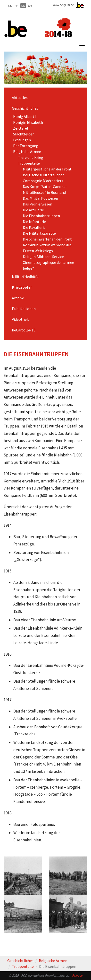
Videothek (20, 319)
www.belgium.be (63, 5)
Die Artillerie (33, 210)
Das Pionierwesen (37, 204)
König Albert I (25, 116)
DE (23, 6)
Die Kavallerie (34, 227)
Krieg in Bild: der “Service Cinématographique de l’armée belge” (48, 262)
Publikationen (24, 309)
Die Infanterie (34, 222)
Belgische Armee (27, 151)
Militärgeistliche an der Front (47, 169)
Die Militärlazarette (39, 233)
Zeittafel (21, 128)
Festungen (22, 140)
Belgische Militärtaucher (43, 175)
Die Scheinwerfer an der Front (47, 239)
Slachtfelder (23, 134)
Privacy (77, 975)
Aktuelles (20, 98)
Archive (18, 298)
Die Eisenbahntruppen (41, 216)
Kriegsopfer (22, 287)
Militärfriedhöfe (25, 276)
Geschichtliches (25, 108)
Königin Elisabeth (28, 122)
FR (17, 6)
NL (10, 6)
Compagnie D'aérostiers (43, 181)
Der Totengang (26, 146)
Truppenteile (29, 163)
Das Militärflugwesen (40, 198)
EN (30, 6)
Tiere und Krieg (31, 157)
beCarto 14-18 (24, 330)
